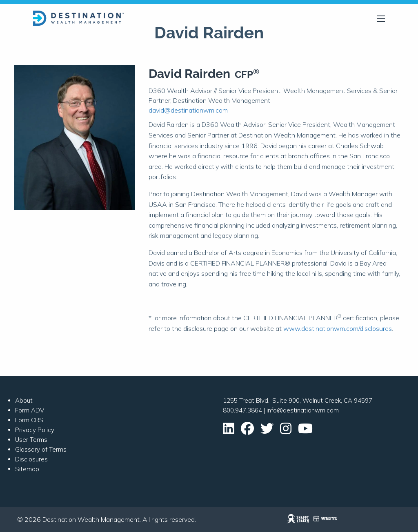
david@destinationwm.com (188, 110)
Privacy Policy (35, 430)
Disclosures (31, 459)
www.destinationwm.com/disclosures (338, 328)
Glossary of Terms (41, 449)
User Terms (31, 440)
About (24, 400)
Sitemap (27, 469)
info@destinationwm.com (303, 410)
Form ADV (30, 410)
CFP (247, 74)
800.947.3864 (242, 410)
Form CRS (29, 420)
